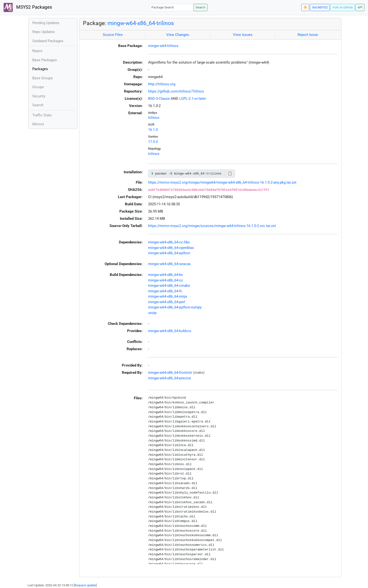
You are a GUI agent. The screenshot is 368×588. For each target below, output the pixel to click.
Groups (38, 87)
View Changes (178, 35)
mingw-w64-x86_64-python (169, 253)
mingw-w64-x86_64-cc (166, 280)
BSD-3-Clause (159, 99)
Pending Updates (46, 23)
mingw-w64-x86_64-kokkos (170, 331)
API (360, 7)
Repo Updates (44, 32)
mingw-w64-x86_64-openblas (171, 248)
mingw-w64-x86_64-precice (170, 378)
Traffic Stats (42, 115)
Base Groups (43, 78)
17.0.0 (153, 142)
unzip (152, 313)
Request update (85, 585)
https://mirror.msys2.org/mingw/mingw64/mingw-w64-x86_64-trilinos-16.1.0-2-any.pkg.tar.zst (222, 182)
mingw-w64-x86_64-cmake (169, 286)
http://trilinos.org (162, 84)
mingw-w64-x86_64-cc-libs (169, 242)
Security (39, 96)
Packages (40, 69)
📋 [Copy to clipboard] (230, 174)
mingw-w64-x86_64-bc (166, 275)
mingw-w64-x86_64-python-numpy (175, 307)
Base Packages (45, 60)
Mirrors (38, 124)
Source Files (113, 35)
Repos (37, 51)
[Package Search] (172, 7)
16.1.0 (153, 130)
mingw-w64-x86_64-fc (165, 291)
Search (200, 7)
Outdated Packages (48, 41)
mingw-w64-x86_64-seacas (169, 264)
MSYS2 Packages (28, 7)
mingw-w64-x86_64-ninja (167, 296)
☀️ (305, 7)
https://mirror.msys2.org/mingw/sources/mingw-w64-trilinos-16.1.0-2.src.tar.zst (212, 226)
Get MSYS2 (320, 7)
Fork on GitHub (343, 7)
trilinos (154, 118)
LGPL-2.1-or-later (193, 99)
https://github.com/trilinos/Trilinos (176, 91)
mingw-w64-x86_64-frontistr (170, 373)
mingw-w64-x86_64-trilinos (141, 23)
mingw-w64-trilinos (163, 46)
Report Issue (308, 35)
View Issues (243, 35)
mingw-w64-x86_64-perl (167, 302)
